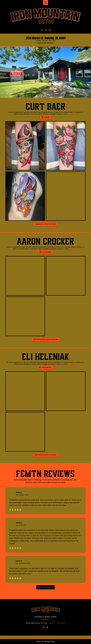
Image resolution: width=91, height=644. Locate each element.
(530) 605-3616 (73, 114)
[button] (46, 2)
